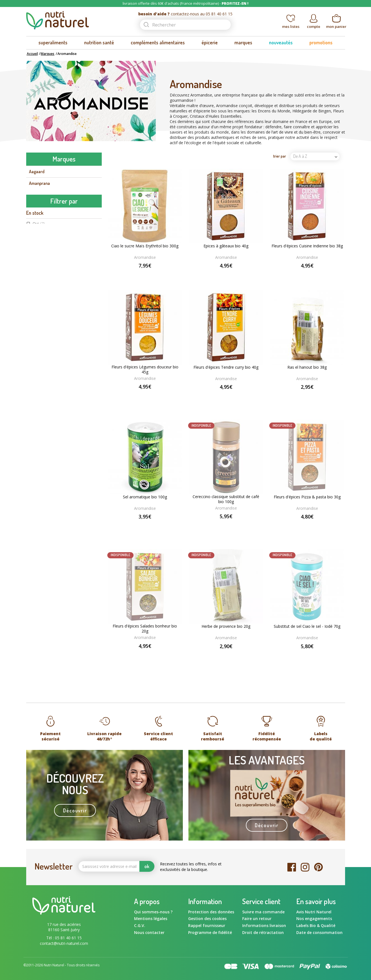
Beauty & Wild (42, 242)
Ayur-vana (38, 219)
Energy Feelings (43, 301)
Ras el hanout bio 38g (307, 367)
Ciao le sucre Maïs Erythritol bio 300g (145, 246)
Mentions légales (151, 919)
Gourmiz (37, 336)
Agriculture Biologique (57, 492)
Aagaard (37, 172)
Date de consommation (319, 932)
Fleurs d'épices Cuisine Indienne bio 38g (307, 246)
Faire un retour (257, 919)
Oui (39, 378)
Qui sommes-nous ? (153, 912)
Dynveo (36, 277)
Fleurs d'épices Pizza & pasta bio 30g (307, 497)
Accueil (32, 54)
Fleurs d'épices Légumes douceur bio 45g (145, 370)
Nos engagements (314, 919)
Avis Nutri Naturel (314, 912)
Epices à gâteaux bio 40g (226, 246)
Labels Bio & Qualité (316, 925)
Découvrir (75, 810)
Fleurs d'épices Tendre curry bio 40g (226, 367)
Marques (48, 54)
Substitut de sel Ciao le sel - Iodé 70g (307, 626)
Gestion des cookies (207, 919)
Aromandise (40, 207)
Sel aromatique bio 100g (145, 497)
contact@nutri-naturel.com (64, 943)
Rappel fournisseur (207, 925)
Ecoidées (37, 289)
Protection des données (211, 912)
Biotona (36, 254)
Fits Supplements (45, 313)
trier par (280, 156)
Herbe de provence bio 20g (226, 626)
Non (41, 401)
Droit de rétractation (263, 932)
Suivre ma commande (263, 912)
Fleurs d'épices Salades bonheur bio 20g (145, 629)
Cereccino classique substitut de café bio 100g (226, 499)
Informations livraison (264, 925)
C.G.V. (140, 925)
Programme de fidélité (210, 932)
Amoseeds (38, 195)
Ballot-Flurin (41, 230)
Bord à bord (40, 265)
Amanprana (39, 183)
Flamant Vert (41, 324)
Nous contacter (149, 932)
